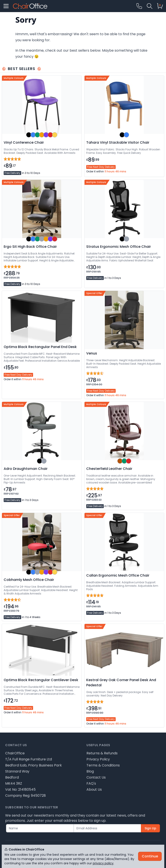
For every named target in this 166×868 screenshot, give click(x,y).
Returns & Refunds (102, 753)
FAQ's (91, 783)
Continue (150, 856)
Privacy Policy (98, 759)
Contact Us (96, 777)
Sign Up (150, 828)
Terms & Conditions (103, 765)
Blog (90, 771)
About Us (94, 789)
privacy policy (103, 863)
